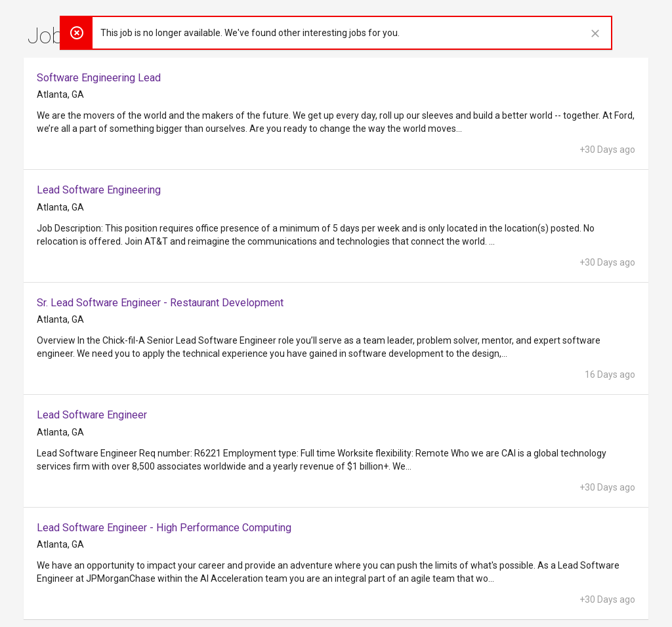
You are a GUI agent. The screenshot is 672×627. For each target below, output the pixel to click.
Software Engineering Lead (99, 78)
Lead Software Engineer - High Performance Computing (164, 528)
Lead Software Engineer (92, 415)
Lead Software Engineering (99, 190)
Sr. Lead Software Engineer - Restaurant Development (160, 303)
